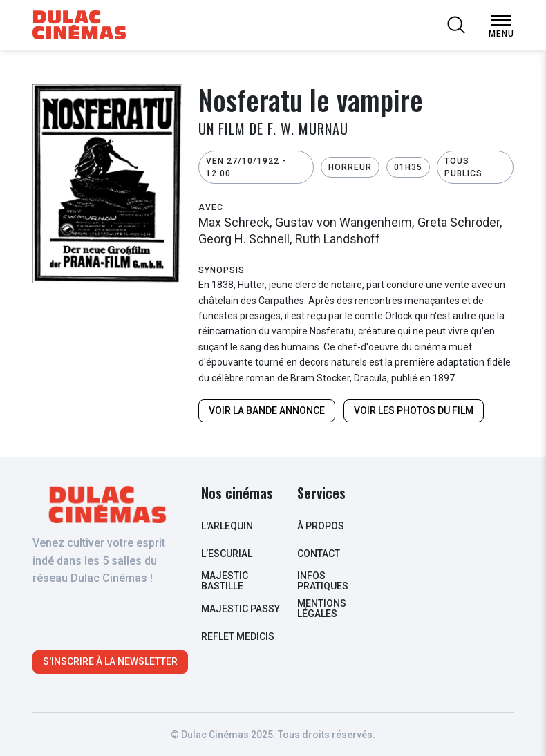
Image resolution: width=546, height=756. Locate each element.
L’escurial (227, 554)
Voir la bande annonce (267, 410)
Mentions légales (322, 608)
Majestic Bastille (225, 581)
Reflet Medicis (238, 636)
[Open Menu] (501, 21)
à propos (321, 526)
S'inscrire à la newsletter (110, 661)
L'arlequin (227, 526)
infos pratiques (323, 581)
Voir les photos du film (414, 410)
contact (319, 554)
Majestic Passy (241, 609)
